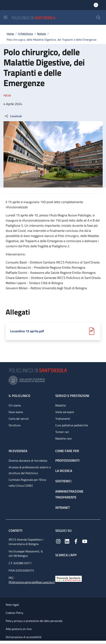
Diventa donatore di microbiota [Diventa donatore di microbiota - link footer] (28, 461)
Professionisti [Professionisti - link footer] (67, 460)
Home (10, 34)
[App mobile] (58, 565)
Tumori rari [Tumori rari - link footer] (62, 432)
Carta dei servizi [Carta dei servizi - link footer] (19, 419)
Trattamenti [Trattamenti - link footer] (63, 419)
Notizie (42, 34)
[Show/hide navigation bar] (6, 17)
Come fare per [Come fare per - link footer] (67, 451)
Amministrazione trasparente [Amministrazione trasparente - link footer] (69, 494)
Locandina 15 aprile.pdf (27, 331)
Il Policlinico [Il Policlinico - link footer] (19, 396)
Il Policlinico (26, 34)
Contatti (16, 531)
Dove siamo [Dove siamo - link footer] (16, 412)
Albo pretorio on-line (19, 629)
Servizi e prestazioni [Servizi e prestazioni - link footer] (72, 396)
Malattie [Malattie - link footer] (61, 405)
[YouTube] (85, 541)
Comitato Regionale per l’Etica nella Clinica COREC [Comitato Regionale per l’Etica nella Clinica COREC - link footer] (27, 483)
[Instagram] (58, 541)
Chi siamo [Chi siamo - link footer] (15, 405)
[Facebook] (76, 541)
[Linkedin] (67, 541)
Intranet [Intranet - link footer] (63, 508)
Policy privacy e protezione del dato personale (34, 621)
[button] (98, 17)
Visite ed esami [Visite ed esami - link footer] (65, 412)
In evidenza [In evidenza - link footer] (18, 451)
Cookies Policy (15, 613)
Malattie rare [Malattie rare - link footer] (63, 438)
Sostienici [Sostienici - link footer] (63, 481)
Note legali (12, 605)
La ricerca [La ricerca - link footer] (64, 471)
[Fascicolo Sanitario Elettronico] (69, 578)
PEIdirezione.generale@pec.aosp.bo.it (32, 582)
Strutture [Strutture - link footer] (15, 425)
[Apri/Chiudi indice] (2, 642)
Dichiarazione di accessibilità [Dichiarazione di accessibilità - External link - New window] (24, 637)
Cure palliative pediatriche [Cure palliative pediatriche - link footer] (72, 425)
